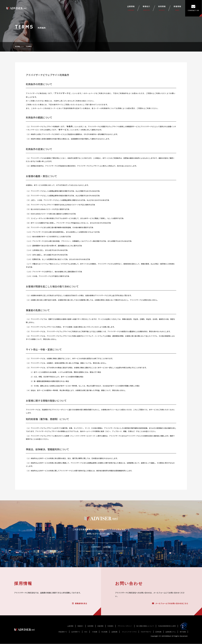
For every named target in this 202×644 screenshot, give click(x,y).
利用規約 (110, 626)
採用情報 (162, 8)
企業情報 (131, 8)
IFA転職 (95, 632)
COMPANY (101, 547)
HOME (18, 47)
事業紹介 (147, 8)
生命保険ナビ (76, 632)
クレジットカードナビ (129, 632)
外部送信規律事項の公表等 (167, 626)
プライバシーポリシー (125, 626)
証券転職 (158, 632)
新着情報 (178, 8)
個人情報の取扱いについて (145, 626)
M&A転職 (104, 632)
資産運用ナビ (63, 632)
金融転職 (114, 632)
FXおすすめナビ (146, 632)
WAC (86, 632)
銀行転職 (183, 632)
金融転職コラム (171, 632)
